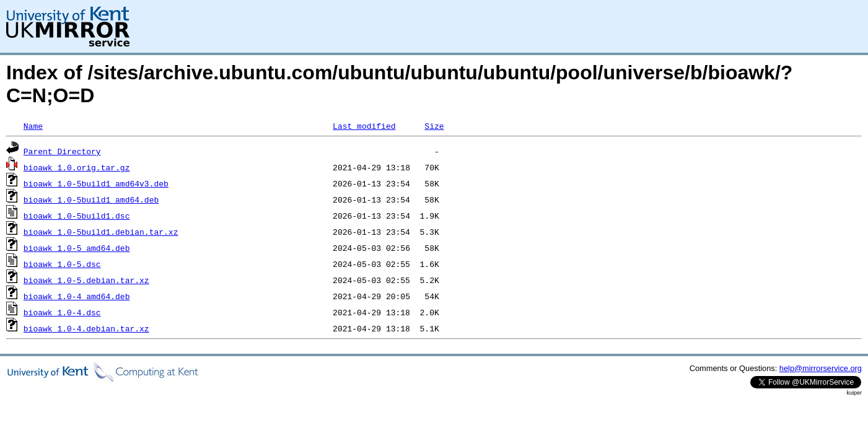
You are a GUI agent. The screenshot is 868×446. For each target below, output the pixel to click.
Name (33, 126)
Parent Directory (62, 151)
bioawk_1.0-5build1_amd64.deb (91, 199)
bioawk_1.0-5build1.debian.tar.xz (101, 232)
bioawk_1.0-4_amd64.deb (77, 296)
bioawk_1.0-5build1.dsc (77, 216)
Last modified (364, 126)
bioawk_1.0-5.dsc (62, 264)
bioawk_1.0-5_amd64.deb (77, 248)
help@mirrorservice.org (821, 368)
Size (434, 126)
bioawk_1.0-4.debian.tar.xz (86, 328)
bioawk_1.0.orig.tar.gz (77, 167)
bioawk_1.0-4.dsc (62, 312)
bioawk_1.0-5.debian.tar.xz (86, 280)
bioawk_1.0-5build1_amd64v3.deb (96, 183)
